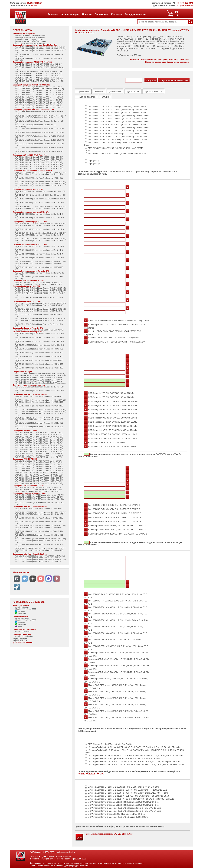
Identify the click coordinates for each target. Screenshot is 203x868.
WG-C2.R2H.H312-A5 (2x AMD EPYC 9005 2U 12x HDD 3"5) (39, 469)
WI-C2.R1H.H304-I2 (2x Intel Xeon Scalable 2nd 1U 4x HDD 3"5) (41, 288)
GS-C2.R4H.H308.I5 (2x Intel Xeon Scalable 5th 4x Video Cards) (41, 375)
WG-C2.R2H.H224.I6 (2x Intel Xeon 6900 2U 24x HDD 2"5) (38, 558)
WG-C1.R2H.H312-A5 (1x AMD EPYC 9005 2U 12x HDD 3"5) (39, 467)
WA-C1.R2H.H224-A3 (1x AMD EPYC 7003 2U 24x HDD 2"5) (39, 165)
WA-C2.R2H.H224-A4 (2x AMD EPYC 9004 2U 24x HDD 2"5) (39, 451)
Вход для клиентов (135, 14)
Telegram (20, 611)
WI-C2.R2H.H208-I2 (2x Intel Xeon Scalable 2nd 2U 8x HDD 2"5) (41, 309)
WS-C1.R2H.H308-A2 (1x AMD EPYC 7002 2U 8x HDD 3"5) (39, 66)
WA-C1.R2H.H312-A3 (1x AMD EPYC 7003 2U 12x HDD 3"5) (39, 163)
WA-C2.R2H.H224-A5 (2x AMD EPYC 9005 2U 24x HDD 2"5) (39, 484)
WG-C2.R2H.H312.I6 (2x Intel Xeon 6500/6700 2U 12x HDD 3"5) (41, 560)
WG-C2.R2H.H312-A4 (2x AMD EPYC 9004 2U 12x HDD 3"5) (39, 440)
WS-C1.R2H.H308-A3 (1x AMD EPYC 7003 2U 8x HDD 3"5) (39, 75)
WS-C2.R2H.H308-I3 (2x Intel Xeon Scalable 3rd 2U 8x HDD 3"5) (41, 49)
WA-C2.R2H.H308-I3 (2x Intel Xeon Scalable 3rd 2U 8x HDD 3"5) (41, 182)
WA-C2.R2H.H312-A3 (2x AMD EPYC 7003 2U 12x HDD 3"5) (39, 167)
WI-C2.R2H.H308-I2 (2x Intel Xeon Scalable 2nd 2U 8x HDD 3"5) (41, 303)
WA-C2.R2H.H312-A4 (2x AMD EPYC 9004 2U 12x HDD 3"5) (39, 450)
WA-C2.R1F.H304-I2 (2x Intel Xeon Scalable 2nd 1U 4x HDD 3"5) (41, 172)
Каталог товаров (70, 14)
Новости (87, 14)
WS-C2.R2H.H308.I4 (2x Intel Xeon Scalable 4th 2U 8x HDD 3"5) (41, 261)
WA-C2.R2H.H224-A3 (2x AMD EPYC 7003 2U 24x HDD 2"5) (39, 168)
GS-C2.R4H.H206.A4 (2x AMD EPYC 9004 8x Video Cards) (39, 381)
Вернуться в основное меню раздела (30, 43)
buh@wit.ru (26, 631)
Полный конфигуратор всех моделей (30, 37)
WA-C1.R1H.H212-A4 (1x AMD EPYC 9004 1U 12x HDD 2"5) (39, 434)
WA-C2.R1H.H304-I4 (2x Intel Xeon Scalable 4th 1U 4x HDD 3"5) (41, 400)
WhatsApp (21, 613)
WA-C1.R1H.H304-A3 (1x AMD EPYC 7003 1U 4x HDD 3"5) (39, 161)
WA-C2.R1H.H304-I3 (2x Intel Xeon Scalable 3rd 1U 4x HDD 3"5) (41, 184)
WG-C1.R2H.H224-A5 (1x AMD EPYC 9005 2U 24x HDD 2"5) (39, 463)
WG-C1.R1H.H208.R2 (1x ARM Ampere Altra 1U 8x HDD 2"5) (39, 497)
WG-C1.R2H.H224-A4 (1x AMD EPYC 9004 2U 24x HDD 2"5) (39, 442)
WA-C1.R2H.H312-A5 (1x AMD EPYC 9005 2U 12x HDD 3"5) (39, 480)
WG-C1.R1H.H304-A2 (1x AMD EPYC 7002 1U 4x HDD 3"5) (39, 106)
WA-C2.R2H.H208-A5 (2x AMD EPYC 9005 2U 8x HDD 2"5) (39, 482)
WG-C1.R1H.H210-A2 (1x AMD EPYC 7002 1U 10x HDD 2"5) (39, 94)
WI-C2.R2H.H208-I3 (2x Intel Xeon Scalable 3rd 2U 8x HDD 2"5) (40, 318)
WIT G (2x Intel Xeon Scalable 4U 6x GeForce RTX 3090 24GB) (40, 374)
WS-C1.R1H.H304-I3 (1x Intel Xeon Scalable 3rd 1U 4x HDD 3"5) (41, 47)
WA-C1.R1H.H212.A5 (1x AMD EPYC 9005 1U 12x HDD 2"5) (39, 474)
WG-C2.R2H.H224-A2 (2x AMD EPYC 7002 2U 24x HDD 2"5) (39, 92)
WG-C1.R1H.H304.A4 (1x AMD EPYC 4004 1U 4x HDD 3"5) (39, 457)
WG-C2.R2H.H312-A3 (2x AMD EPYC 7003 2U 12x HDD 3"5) (39, 96)
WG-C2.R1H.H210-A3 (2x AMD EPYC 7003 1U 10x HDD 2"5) (40, 89)
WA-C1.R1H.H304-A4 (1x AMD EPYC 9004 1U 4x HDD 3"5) (39, 432)
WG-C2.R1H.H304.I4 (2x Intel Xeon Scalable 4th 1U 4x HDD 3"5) (41, 410)
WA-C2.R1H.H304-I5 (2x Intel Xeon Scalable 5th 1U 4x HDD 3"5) (41, 525)
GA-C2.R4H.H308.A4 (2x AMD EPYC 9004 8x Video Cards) (39, 379)
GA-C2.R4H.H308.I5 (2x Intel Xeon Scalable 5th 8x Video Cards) (41, 383)
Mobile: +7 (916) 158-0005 (26, 609)
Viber (19, 627)
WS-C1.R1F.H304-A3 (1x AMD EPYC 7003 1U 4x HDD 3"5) (39, 72)
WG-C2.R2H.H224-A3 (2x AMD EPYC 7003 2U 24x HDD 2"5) (39, 98)
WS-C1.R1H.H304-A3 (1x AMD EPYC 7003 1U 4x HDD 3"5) (39, 73)
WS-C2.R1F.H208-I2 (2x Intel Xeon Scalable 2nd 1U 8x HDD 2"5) (41, 223)
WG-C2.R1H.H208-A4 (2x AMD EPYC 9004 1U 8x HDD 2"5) (39, 453)
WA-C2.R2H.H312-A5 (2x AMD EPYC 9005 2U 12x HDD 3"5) (39, 478)
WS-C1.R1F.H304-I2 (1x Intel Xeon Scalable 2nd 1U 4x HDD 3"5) (41, 206)
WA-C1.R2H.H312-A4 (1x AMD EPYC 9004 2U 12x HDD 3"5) (39, 436)
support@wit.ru (27, 636)
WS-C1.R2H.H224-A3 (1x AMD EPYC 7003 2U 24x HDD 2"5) (39, 79)
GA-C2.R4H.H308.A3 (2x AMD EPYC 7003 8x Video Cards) (39, 377)
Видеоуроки (101, 14)
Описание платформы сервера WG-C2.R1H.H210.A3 (109, 834)
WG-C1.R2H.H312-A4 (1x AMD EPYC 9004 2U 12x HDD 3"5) (39, 438)
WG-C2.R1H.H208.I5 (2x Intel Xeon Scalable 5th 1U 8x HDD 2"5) (41, 512)
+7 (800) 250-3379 (20, 641)
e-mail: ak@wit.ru (22, 607)
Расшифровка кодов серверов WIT (29, 39)
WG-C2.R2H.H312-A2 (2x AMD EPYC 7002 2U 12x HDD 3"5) (39, 91)
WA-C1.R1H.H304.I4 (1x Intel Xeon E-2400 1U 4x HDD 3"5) (39, 489)
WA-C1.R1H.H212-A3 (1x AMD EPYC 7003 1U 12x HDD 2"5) (39, 159)
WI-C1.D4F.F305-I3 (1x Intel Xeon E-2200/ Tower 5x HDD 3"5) (39, 330)
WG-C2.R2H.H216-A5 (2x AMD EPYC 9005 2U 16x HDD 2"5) (39, 470)
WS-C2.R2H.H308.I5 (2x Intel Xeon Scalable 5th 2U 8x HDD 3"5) (41, 539)
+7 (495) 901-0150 (20, 639)
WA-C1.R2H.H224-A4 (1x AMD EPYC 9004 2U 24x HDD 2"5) (39, 446)
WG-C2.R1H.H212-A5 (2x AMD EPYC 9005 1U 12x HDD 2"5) (39, 465)
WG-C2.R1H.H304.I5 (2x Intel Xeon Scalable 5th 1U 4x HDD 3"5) (41, 548)
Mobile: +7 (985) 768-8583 (26, 620)
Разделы (53, 14)
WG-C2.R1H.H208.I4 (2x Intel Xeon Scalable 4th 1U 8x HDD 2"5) (41, 412)
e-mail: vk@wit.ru (22, 618)
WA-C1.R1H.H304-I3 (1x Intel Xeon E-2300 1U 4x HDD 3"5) (39, 284)
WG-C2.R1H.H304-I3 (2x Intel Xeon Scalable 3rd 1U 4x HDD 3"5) (41, 115)
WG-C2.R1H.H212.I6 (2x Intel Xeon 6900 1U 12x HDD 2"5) (38, 562)
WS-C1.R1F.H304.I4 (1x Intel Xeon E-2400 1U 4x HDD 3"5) (38, 417)
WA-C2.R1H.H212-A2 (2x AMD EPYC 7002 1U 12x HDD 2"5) (39, 157)
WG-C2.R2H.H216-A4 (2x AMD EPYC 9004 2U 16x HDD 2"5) (39, 444)
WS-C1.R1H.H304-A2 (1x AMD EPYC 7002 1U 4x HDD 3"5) (39, 64)
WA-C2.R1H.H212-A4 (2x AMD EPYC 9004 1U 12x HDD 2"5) (39, 448)
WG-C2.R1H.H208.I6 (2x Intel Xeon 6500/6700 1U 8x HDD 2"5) (40, 556)
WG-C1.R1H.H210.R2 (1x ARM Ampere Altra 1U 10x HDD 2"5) (40, 495)
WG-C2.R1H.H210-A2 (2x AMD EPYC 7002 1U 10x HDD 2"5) (39, 87)
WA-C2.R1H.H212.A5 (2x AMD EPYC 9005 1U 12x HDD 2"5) (39, 472)
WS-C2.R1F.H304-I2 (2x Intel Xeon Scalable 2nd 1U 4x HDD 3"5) (41, 233)
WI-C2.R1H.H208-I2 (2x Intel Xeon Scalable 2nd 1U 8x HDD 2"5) (41, 290)
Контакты (116, 14)
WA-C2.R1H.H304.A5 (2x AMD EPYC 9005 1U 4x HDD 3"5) (39, 476)
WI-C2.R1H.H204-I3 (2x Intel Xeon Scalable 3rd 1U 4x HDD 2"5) (40, 292)
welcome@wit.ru (68, 852)
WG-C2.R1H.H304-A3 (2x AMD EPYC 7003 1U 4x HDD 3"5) (39, 100)
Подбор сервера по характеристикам (30, 35)
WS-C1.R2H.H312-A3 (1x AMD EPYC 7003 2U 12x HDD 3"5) (39, 77)
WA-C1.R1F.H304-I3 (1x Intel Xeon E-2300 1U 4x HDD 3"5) (38, 282)
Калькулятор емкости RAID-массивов (30, 41)
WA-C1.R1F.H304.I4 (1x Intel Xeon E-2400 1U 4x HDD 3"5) (38, 487)
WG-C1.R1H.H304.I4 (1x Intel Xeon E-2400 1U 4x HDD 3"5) (39, 491)
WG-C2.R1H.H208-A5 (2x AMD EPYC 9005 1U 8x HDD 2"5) (39, 461)
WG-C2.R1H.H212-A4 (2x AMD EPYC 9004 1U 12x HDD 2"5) (39, 455)
